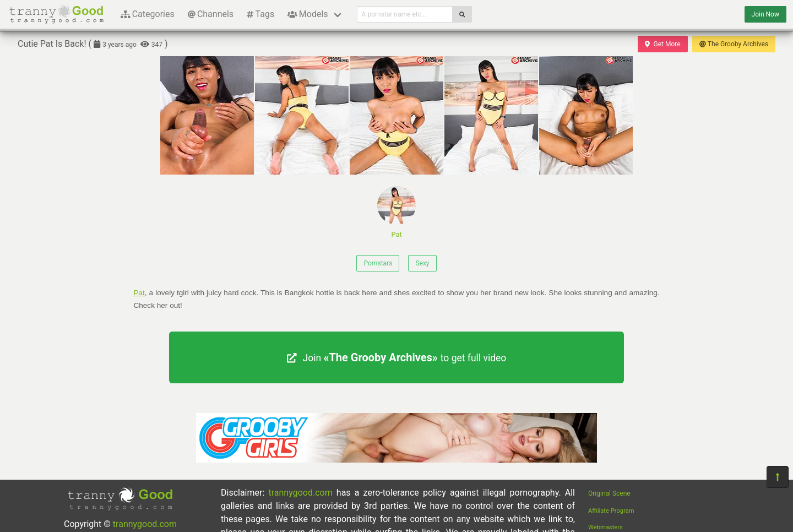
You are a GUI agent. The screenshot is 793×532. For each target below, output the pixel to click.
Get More (662, 44)
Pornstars (378, 263)
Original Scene (609, 493)
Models (308, 14)
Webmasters (605, 527)
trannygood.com (145, 524)
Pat (397, 212)
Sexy (422, 263)
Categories (148, 14)
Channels (211, 14)
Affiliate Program (611, 511)
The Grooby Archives (734, 44)
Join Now (765, 14)
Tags (260, 14)
